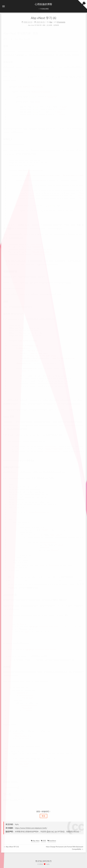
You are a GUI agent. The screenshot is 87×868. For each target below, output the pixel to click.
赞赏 (43, 816)
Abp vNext (35, 841)
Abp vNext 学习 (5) (11, 847)
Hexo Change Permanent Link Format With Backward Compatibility (65, 848)
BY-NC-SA (52, 832)
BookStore (52, 841)
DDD (43, 841)
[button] (4, 6)
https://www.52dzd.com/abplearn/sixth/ (31, 828)
